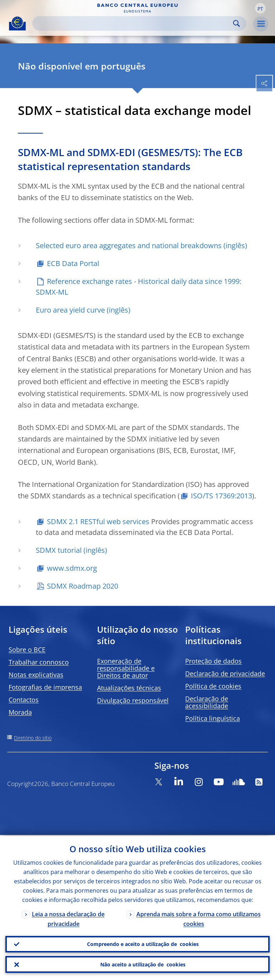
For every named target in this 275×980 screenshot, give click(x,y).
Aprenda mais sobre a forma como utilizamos (199, 918)
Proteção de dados (213, 661)
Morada (20, 712)
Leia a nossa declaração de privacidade (68, 918)
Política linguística (213, 718)
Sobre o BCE (27, 650)
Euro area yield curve (70, 310)
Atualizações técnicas (129, 688)
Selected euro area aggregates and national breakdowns (129, 245)
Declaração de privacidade (225, 674)
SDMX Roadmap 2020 (83, 586)
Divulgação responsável (133, 700)
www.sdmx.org (72, 568)
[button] (260, 8)
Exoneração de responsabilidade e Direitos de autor (126, 668)
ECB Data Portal (73, 263)
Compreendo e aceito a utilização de (143, 943)
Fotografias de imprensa (45, 687)
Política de (213, 686)
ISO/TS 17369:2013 (221, 496)
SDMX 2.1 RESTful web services (98, 522)
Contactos (24, 700)
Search (237, 23)
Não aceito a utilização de (143, 964)
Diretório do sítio (33, 738)
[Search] (134, 23)
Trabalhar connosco (39, 662)
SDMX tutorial (59, 550)
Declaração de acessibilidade (207, 702)
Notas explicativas (36, 675)
